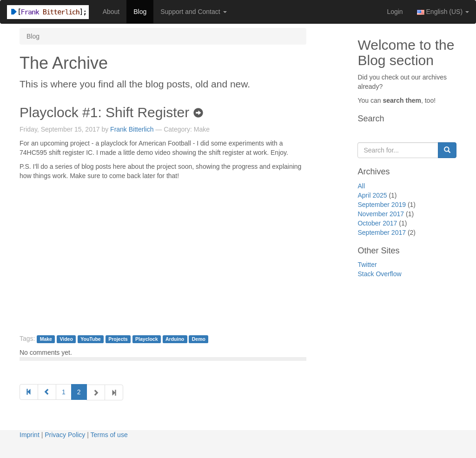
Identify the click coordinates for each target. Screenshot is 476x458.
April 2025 (372, 195)
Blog (140, 12)
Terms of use (109, 435)
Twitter (367, 265)
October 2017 (377, 223)
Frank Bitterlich (132, 129)
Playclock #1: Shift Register (111, 112)
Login (395, 12)
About (111, 12)
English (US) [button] (443, 12)
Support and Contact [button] (193, 12)
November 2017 (381, 214)
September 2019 (382, 205)
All (361, 186)
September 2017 (382, 232)
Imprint (30, 435)
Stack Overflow (379, 274)
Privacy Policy (65, 435)
